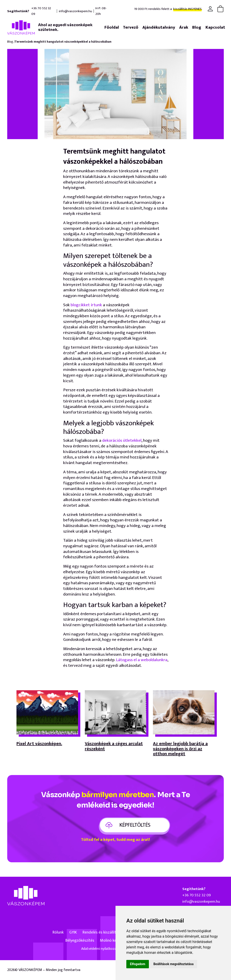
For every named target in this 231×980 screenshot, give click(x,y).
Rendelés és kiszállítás (101, 932)
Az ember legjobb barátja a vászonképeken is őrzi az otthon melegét (180, 749)
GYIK (73, 932)
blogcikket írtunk (87, 305)
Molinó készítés (113, 941)
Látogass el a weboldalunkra (142, 660)
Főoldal (112, 27)
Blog (197, 27)
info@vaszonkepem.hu (75, 11)
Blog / (11, 42)
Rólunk (58, 932)
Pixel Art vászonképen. (39, 744)
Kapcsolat (215, 27)
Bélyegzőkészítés (80, 941)
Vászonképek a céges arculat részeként (114, 747)
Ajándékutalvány (159, 27)
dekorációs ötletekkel (122, 441)
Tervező (131, 27)
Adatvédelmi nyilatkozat (100, 949)
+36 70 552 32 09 (41, 11)
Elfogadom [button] (138, 964)
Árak (184, 27)
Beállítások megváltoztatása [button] (173, 964)
